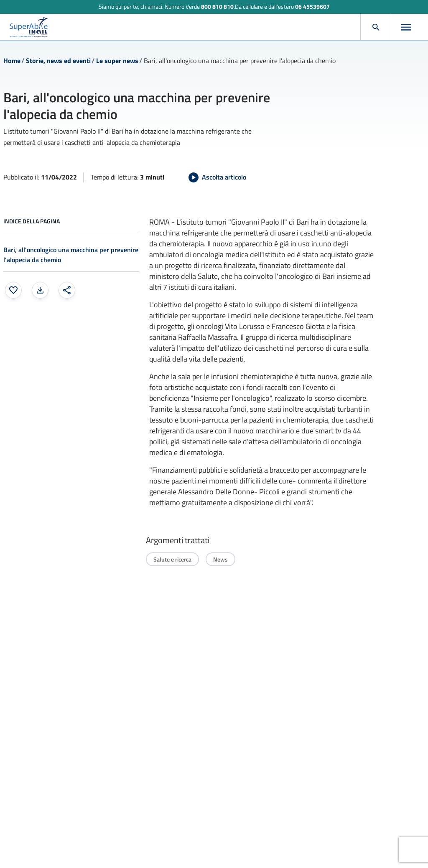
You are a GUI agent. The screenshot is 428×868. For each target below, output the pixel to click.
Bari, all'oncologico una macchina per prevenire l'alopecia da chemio (71, 255)
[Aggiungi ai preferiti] (13, 290)
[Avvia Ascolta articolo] (217, 177)
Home (12, 61)
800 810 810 (217, 6)
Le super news (117, 61)
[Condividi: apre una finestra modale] (67, 290)
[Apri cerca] (376, 27)
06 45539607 (312, 6)
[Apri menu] (406, 27)
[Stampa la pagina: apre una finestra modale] (40, 290)
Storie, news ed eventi (58, 61)
